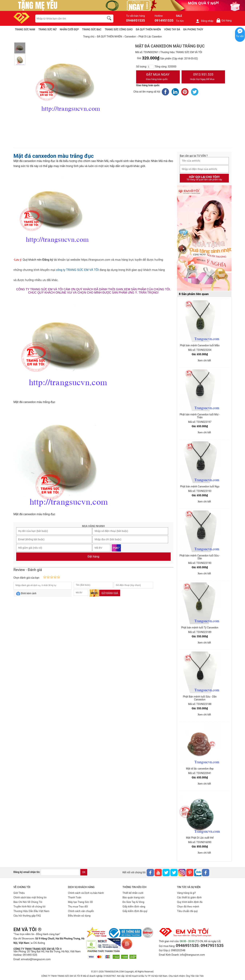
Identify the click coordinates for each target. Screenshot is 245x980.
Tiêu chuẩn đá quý (187, 911)
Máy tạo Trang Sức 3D (80, 902)
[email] (60, 872)
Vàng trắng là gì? (186, 893)
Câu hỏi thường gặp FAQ (27, 916)
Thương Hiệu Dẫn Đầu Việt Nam (31, 911)
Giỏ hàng (224, 20)
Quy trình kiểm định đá (190, 902)
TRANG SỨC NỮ (47, 29)
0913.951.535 (203, 77)
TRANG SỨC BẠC (92, 29)
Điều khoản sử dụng (79, 916)
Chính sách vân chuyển (81, 911)
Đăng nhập (204, 21)
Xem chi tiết (204, 360)
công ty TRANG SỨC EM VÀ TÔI (77, 270)
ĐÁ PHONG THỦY (193, 29)
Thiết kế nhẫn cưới (133, 893)
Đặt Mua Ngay (158, 77)
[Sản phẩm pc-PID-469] (204, 238)
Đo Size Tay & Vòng (133, 902)
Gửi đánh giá (110, 593)
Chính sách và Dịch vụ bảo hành (86, 893)
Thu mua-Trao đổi (78, 907)
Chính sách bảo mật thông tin (30, 897)
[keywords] (68, 19)
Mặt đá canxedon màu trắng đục (54, 156)
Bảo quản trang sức (133, 897)
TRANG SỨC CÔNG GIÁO (119, 29)
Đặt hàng (93, 557)
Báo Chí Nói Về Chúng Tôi (28, 902)
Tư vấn (240, 36)
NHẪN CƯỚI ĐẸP (69, 29)
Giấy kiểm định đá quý (135, 911)
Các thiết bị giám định (189, 897)
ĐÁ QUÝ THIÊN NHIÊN (148, 29)
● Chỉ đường (38, 943)
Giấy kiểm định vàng (134, 907)
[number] (151, 67)
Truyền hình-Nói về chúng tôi (29, 907)
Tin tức (180, 21)
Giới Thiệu (19, 893)
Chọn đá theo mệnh (188, 907)
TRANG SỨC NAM (25, 29)
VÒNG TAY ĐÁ (172, 29)
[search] (110, 19)
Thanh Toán (75, 897)
